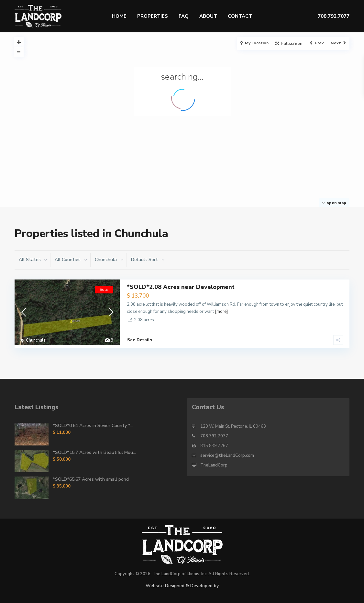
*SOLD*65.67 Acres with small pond (91, 476)
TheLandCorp (214, 462)
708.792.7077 (214, 433)
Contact (240, 16)
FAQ (184, 16)
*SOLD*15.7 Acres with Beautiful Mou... (94, 450)
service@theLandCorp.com (227, 453)
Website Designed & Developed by (182, 583)
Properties (153, 16)
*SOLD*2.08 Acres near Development (181, 287)
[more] (221, 312)
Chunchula (36, 340)
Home (119, 16)
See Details (140, 337)
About (208, 16)
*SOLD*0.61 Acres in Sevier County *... (93, 423)
